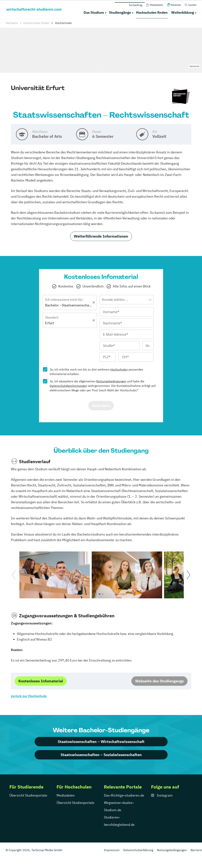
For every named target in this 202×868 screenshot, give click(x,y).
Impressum (112, 850)
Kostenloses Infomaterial (41, 681)
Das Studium (94, 12)
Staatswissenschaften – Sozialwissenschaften (101, 755)
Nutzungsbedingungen (111, 381)
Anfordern (101, 405)
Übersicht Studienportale (28, 795)
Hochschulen (119, 369)
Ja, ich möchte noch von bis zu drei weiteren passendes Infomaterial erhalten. (96, 372)
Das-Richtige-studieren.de (124, 795)
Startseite (12, 23)
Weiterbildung (183, 12)
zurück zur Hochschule (29, 696)
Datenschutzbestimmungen (68, 386)
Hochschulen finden (152, 12)
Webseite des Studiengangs (159, 681)
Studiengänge (120, 12)
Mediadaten (66, 795)
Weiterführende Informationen (101, 236)
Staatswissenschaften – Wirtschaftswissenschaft (101, 742)
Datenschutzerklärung (138, 850)
